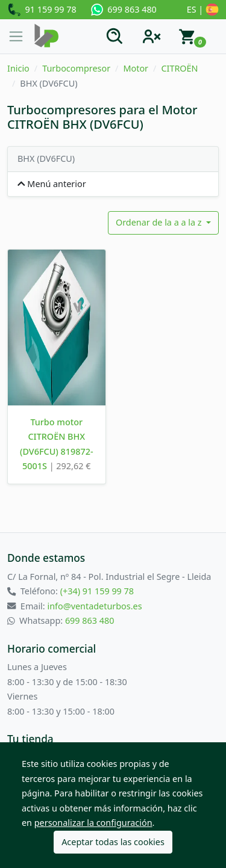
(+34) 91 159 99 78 (97, 591)
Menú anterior (52, 184)
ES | (203, 10)
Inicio (18, 68)
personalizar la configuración (93, 823)
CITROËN (179, 68)
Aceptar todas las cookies (113, 842)
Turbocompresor (76, 68)
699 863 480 (124, 10)
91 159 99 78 (42, 10)
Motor (136, 68)
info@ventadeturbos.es (94, 606)
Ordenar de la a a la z (160, 222)
